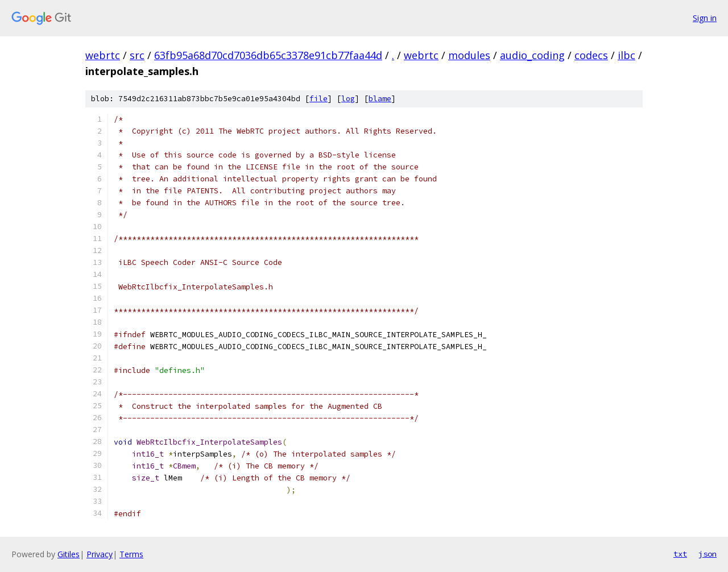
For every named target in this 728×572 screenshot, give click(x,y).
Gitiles (69, 554)
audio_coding (532, 55)
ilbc (626, 55)
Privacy (100, 554)
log (348, 99)
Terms (131, 554)
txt (680, 554)
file (318, 99)
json (708, 554)
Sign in (705, 18)
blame (380, 99)
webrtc (103, 55)
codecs (591, 55)
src (137, 55)
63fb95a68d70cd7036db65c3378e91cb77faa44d (268, 55)
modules (469, 55)
